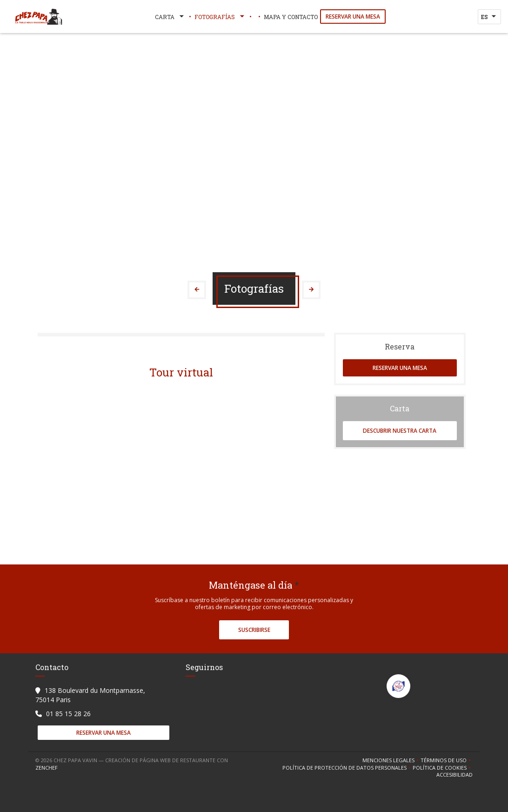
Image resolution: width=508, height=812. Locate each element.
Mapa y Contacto (291, 17)
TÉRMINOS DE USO (447, 760)
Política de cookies (443, 768)
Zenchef (47, 768)
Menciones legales (391, 760)
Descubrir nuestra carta (400, 431)
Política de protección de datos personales (348, 768)
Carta (170, 17)
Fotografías (220, 17)
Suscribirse (254, 630)
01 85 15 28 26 (68, 714)
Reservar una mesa (353, 17)
